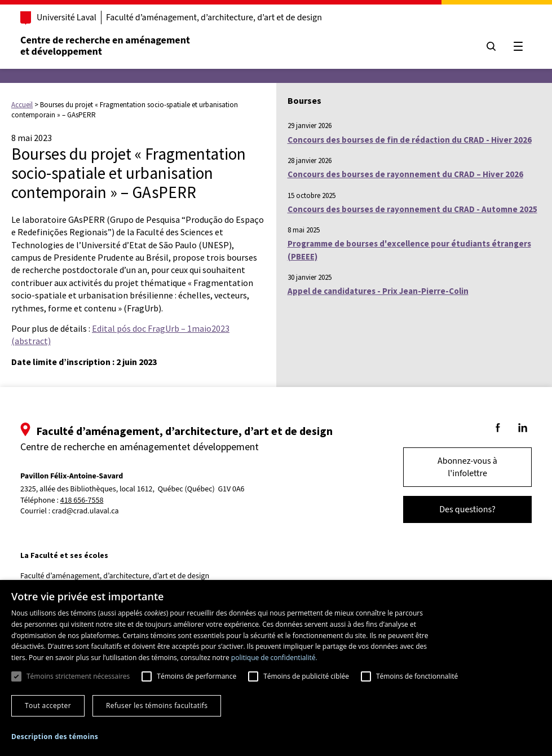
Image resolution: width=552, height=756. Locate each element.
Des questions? (467, 509)
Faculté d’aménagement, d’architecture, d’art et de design (214, 17)
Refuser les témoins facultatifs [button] (157, 706)
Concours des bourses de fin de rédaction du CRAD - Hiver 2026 (410, 140)
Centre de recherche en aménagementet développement (105, 46)
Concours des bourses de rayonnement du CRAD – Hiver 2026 (405, 174)
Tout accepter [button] (48, 706)
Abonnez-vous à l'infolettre (467, 467)
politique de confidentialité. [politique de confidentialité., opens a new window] (274, 658)
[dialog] (276, 668)
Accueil (22, 105)
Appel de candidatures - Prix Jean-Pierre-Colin (378, 291)
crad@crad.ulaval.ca (85, 511)
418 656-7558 (82, 501)
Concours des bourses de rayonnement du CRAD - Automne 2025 (412, 209)
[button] (55, 737)
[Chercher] (491, 46)
